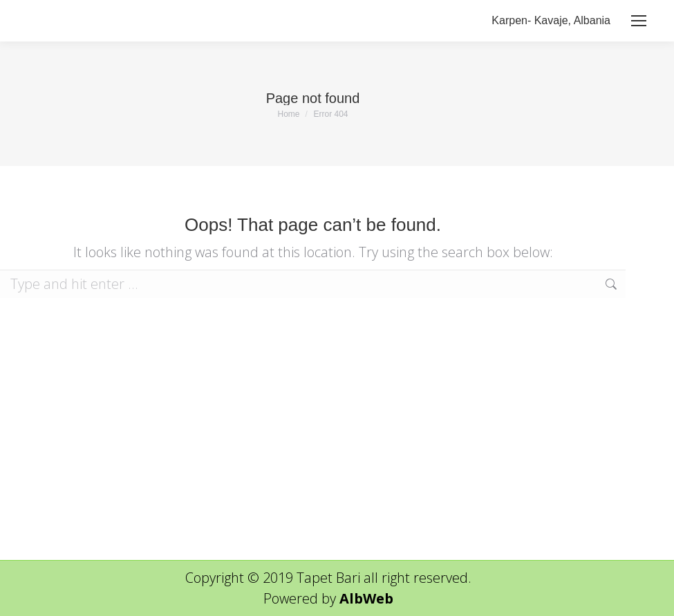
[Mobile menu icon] (639, 21)
